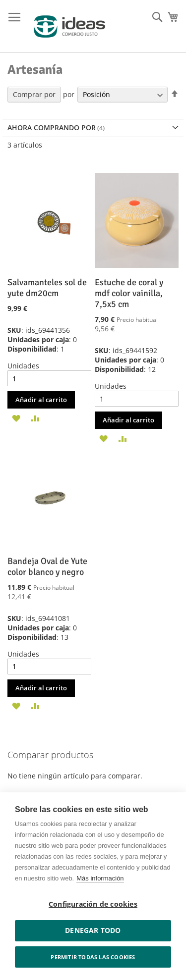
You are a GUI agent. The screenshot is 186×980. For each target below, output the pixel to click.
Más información (100, 878)
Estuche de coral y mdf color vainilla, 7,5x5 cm (129, 293)
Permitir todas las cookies (93, 957)
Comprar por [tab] (34, 94)
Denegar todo (93, 930)
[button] (16, 417)
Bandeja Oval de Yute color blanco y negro (47, 567)
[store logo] (69, 26)
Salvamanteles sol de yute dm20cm (47, 288)
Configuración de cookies (93, 904)
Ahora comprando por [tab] (52, 128)
